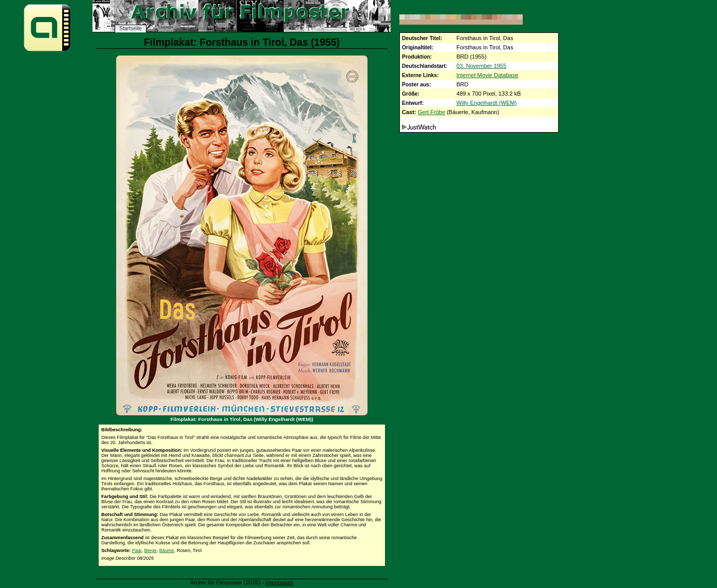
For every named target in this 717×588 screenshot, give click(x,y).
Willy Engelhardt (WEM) (486, 103)
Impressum (279, 582)
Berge (150, 550)
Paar (137, 550)
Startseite (131, 29)
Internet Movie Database (487, 75)
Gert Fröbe (431, 112)
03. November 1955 (481, 66)
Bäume (167, 550)
